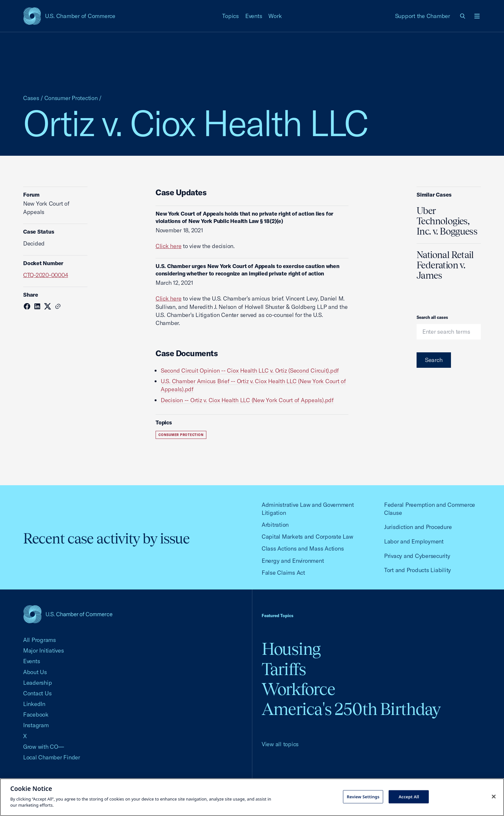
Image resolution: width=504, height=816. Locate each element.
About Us (35, 672)
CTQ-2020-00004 (45, 275)
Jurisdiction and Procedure (418, 527)
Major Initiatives (44, 650)
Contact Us (37, 693)
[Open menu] (477, 16)
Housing (291, 649)
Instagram (36, 725)
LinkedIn (34, 704)
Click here (168, 246)
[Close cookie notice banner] (494, 796)
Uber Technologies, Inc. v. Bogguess (447, 221)
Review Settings (363, 796)
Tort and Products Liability (418, 570)
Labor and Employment (414, 541)
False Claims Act (283, 573)
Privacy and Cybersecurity (417, 556)
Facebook (36, 714)
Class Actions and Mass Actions (303, 548)
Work (275, 16)
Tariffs (284, 669)
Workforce (298, 689)
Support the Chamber (423, 16)
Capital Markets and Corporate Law (307, 537)
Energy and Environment (293, 561)
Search (434, 360)
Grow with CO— (44, 747)
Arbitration (275, 525)
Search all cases (432, 317)
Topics (230, 16)
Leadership (37, 683)
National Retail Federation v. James (445, 265)
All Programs (40, 640)
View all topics (280, 744)
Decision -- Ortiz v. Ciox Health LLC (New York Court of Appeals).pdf (247, 400)
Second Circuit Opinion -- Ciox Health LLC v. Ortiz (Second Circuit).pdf (250, 371)
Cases (31, 98)
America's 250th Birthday (351, 709)
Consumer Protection (71, 98)
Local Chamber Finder (52, 757)
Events (254, 16)
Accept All (409, 796)
